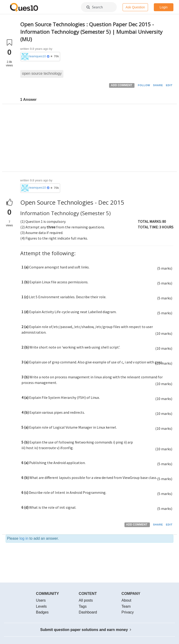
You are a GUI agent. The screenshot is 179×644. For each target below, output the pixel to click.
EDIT (169, 85)
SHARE (158, 85)
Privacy (127, 612)
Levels (41, 606)
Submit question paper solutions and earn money (86, 630)
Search (95, 7)
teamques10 (38, 56)
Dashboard (88, 612)
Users (41, 600)
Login (164, 7)
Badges (42, 612)
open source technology (42, 73)
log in (24, 538)
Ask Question (135, 7)
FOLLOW (144, 85)
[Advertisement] (97, 139)
